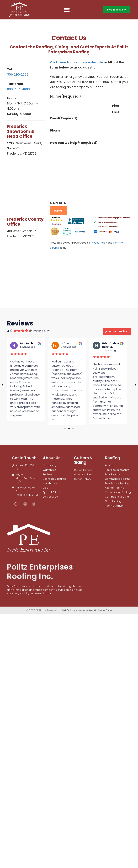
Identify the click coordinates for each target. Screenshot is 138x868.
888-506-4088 (18, 89)
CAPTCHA (58, 203)
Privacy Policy (99, 243)
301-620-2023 (18, 74)
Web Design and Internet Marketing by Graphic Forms (87, 610)
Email (64, 118)
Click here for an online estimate (77, 62)
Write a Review (116, 332)
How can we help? (74, 143)
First (116, 106)
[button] (67, 10)
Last (116, 112)
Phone (55, 130)
